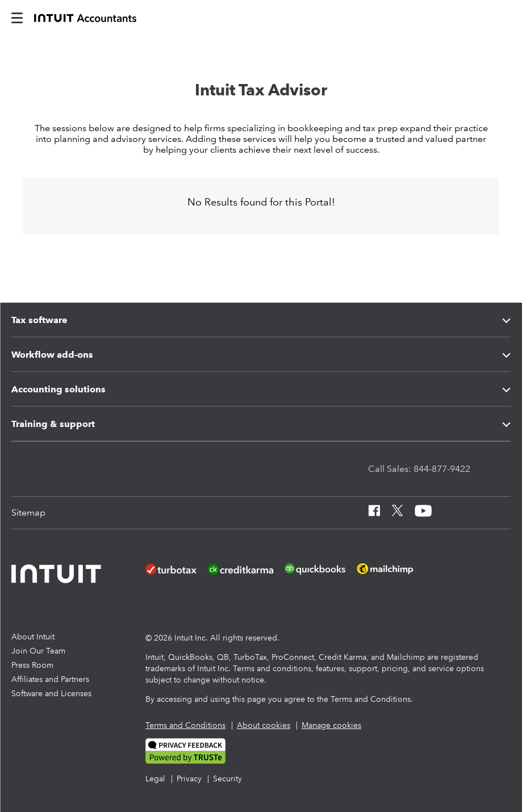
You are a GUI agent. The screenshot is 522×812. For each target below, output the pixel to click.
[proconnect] (85, 17)
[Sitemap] (28, 513)
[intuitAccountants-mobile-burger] (17, 17)
